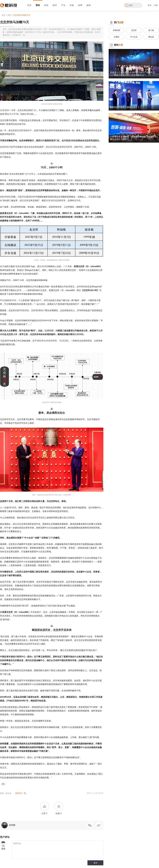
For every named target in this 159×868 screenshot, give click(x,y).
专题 (72, 5)
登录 (149, 5)
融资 (89, 5)
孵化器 (151, 37)
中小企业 (134, 37)
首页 (29, 5)
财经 (55, 5)
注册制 (116, 37)
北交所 (134, 30)
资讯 (38, 5)
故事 (80, 5)
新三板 (151, 30)
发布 (95, 863)
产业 (63, 5)
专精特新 (116, 30)
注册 (156, 5)
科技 (46, 5)
